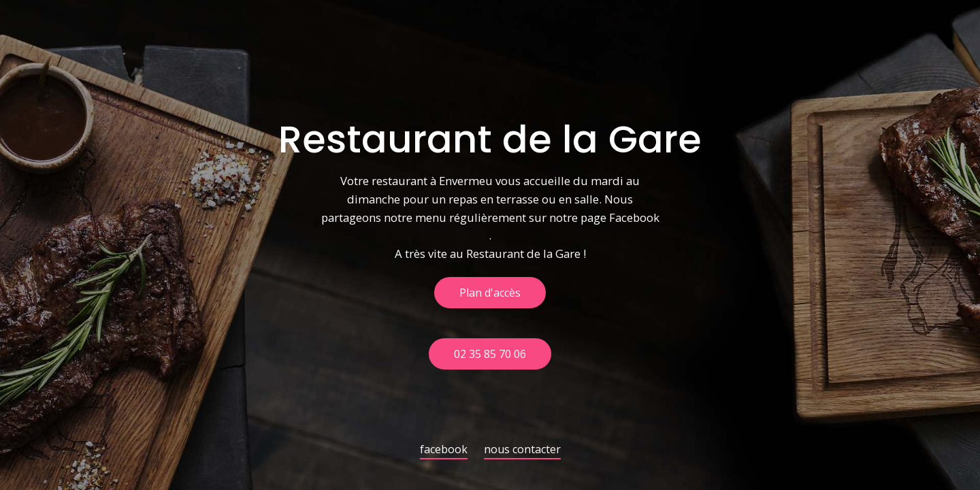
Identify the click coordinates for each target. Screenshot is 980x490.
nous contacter (522, 450)
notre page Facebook (604, 218)
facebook (444, 450)
